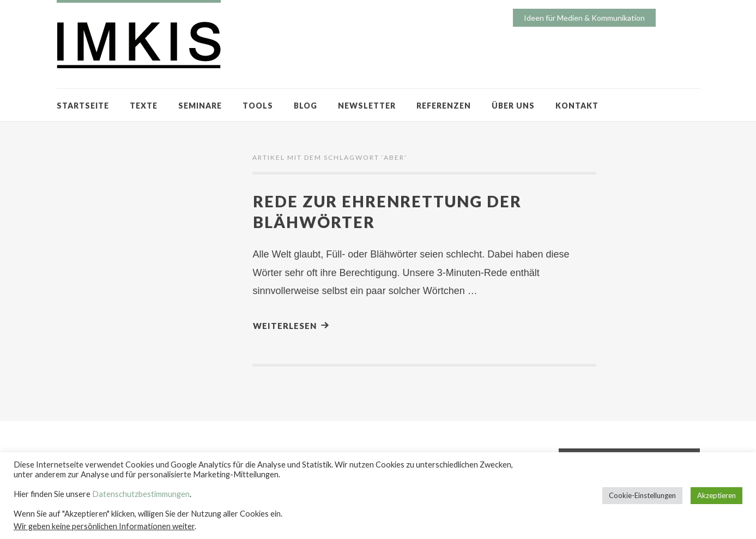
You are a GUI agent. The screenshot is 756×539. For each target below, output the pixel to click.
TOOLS (258, 106)
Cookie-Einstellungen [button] (642, 495)
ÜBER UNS (513, 106)
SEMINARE (200, 106)
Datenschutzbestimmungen (141, 494)
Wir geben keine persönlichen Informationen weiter (104, 526)
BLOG (306, 106)
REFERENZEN (444, 106)
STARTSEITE (83, 106)
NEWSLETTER (367, 106)
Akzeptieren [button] (716, 495)
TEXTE (144, 106)
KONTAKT (577, 106)
